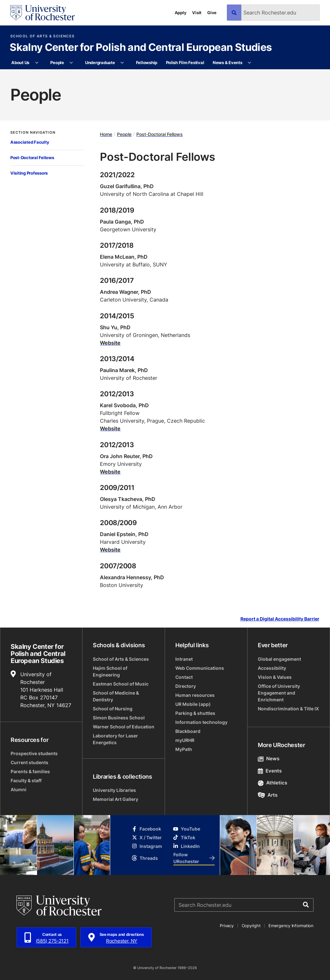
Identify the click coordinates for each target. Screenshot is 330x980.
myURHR (185, 740)
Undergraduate (100, 62)
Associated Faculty (30, 142)
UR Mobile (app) (193, 704)
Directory (186, 686)
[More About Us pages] (37, 63)
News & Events (228, 62)
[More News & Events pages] (250, 63)
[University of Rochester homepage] (43, 13)
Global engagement (279, 659)
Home (106, 134)
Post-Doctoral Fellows (32, 158)
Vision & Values (275, 677)
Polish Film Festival (185, 62)
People (57, 62)
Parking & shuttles (195, 713)
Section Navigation (33, 133)
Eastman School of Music (121, 684)
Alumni (19, 789)
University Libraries (114, 790)
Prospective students (34, 753)
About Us (20, 62)
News (269, 759)
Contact (184, 677)
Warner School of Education (124, 727)
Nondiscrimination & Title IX (288, 709)
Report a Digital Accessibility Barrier (280, 619)
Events (270, 771)
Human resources (195, 695)
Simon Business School (119, 718)
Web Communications (200, 668)
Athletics (272, 783)
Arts (268, 795)
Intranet (184, 659)
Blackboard (188, 731)
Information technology (201, 722)
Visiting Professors (29, 173)
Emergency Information (291, 926)
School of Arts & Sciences (42, 36)
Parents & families (30, 771)
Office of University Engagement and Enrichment (279, 693)
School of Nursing (113, 709)
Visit (197, 13)
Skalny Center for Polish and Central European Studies (141, 48)
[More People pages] (71, 63)
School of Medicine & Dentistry (116, 696)
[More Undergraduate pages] (122, 63)
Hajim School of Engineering (110, 671)
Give (212, 13)
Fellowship (147, 62)
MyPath (184, 749)
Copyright (251, 926)
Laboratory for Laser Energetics (115, 739)
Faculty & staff (26, 780)
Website (110, 343)
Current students (29, 762)
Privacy (227, 926)
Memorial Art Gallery (116, 799)
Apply (181, 13)
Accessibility (272, 668)
